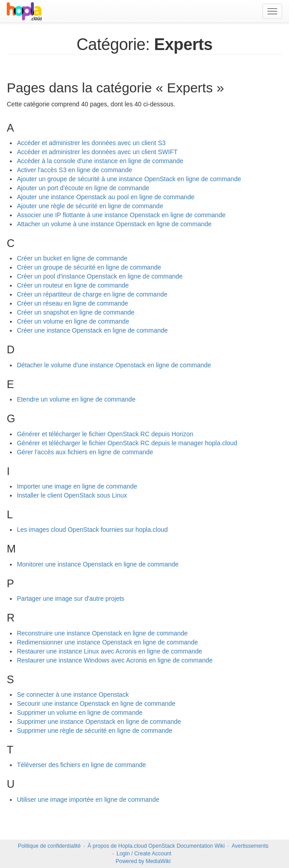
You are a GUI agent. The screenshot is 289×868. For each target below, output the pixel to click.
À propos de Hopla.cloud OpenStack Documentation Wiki (156, 846)
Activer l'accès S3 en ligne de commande (74, 170)
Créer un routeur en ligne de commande (73, 285)
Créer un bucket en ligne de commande (72, 258)
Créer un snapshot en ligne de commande (76, 312)
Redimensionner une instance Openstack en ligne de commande (107, 642)
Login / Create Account (144, 854)
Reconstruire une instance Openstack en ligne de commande (102, 633)
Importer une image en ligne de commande (77, 486)
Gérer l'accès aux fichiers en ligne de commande (85, 452)
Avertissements (250, 846)
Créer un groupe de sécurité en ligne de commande (89, 267)
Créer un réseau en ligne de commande (72, 303)
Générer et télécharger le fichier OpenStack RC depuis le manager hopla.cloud (127, 443)
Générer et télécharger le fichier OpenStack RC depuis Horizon (105, 434)
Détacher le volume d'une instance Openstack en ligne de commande (114, 365)
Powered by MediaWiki (143, 861)
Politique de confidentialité (49, 846)
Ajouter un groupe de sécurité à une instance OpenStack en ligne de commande (129, 179)
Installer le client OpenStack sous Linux (72, 495)
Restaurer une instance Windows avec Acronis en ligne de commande (115, 660)
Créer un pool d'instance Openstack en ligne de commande (100, 276)
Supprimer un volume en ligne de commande (80, 713)
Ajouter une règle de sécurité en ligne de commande (90, 206)
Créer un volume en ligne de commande (73, 321)
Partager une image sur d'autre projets (70, 598)
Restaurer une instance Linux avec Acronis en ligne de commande (109, 651)
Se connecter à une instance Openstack (73, 694)
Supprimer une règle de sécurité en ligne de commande (94, 731)
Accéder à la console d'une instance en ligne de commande (100, 161)
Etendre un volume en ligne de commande (76, 399)
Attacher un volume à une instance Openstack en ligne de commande (114, 224)
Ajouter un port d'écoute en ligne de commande (83, 188)
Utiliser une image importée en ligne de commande (88, 799)
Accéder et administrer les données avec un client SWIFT (97, 152)
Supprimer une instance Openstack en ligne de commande (99, 722)
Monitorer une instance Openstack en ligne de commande (98, 564)
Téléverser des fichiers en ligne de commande (81, 765)
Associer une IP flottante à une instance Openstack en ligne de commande (121, 215)
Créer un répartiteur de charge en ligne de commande (92, 294)
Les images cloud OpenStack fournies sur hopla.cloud (92, 530)
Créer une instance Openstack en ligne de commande (92, 330)
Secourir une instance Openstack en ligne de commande (96, 704)
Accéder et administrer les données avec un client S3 (91, 143)
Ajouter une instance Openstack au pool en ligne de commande (106, 197)
